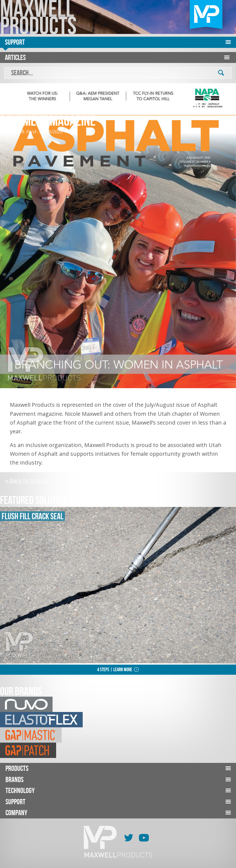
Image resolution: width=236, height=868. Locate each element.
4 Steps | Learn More (115, 670)
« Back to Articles (27, 481)
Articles (15, 57)
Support (15, 42)
